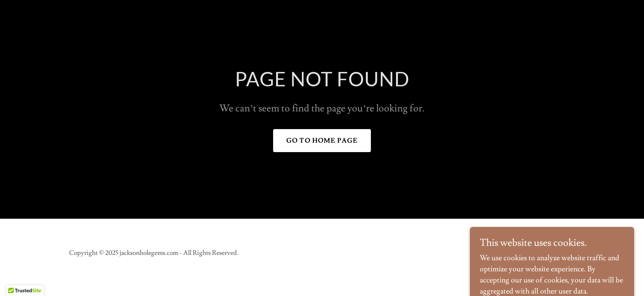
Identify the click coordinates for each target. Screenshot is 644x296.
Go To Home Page (322, 141)
